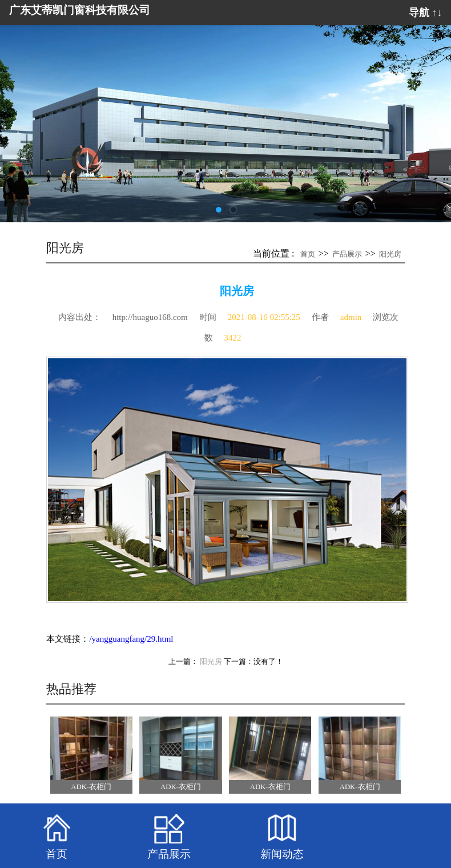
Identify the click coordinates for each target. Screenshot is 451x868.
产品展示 (347, 254)
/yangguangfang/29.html (131, 639)
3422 (233, 338)
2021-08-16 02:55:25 (264, 317)
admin (351, 317)
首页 (308, 254)
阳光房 (390, 254)
